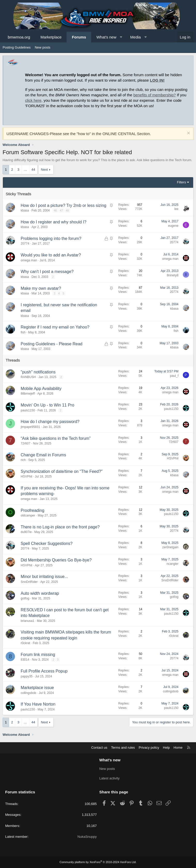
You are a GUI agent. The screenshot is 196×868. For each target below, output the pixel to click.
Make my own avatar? (41, 288)
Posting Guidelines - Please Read (52, 344)
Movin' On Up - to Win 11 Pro (48, 405)
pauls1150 (28, 410)
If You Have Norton (38, 704)
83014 (25, 660)
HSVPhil (173, 458)
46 (55, 210)
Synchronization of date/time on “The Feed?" (62, 471)
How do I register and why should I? (53, 222)
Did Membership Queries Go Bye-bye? (56, 560)
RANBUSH (28, 377)
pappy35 (27, 676)
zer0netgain (170, 547)
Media (135, 37)
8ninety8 (173, 275)
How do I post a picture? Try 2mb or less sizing (64, 205)
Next (44, 170)
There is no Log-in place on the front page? (60, 527)
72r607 (25, 443)
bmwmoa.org (19, 37)
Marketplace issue (37, 688)
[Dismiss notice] (188, 134)
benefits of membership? (154, 95)
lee (176, 209)
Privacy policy (149, 748)
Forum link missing (38, 655)
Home (178, 748)
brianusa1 (28, 621)
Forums (79, 37)
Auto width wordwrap (40, 593)
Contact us (99, 748)
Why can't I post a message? (47, 272)
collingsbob (28, 693)
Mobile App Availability (41, 389)
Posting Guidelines (17, 47)
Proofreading (33, 510)
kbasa (25, 210)
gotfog (25, 598)
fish (23, 332)
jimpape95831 (30, 427)
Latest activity (110, 778)
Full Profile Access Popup (44, 671)
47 (61, 210)
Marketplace (51, 37)
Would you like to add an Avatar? (51, 255)
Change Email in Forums (43, 455)
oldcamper (28, 515)
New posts (42, 47)
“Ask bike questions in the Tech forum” (56, 438)
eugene (173, 226)
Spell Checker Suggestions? (47, 544)
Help (166, 748)
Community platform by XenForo (98, 862)
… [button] (25, 170)
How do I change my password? (50, 422)
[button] (121, 37)
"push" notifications (38, 372)
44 (33, 170)
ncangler (173, 564)
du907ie (26, 532)
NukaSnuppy (87, 836)
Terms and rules (123, 748)
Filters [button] (181, 182)
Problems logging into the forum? (51, 238)
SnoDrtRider (29, 582)
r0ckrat (25, 643)
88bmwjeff (28, 394)
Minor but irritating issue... (44, 577)
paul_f (174, 376)
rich (23, 460)
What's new (106, 37)
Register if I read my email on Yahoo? (55, 327)
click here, (34, 100)
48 (67, 210)
